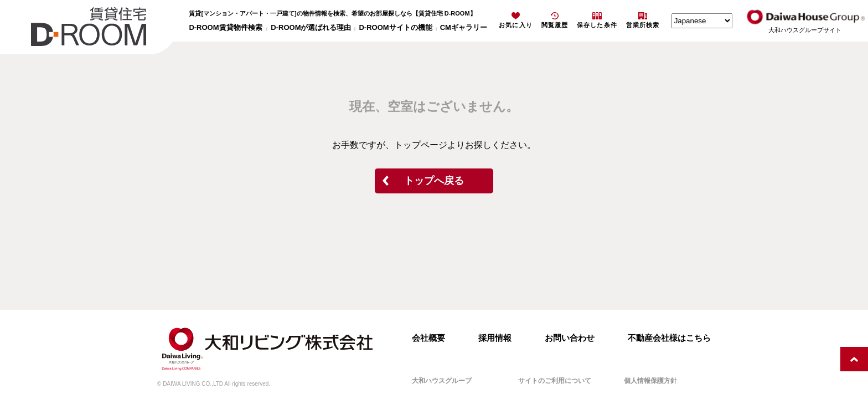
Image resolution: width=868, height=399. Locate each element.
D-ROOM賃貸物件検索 (225, 27)
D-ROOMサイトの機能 (395, 27)
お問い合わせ (570, 338)
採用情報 (495, 338)
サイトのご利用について (555, 381)
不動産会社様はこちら (669, 338)
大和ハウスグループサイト (805, 30)
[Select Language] (702, 21)
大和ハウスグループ (442, 381)
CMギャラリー (464, 27)
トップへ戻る (434, 181)
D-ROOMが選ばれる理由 (311, 27)
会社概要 (428, 338)
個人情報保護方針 (650, 381)
